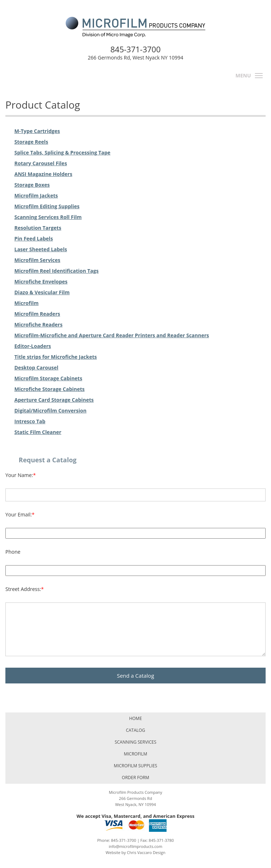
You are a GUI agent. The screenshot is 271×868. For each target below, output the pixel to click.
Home (136, 718)
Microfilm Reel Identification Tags (57, 271)
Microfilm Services (37, 260)
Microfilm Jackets (36, 195)
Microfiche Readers (38, 325)
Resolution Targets (38, 228)
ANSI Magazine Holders (43, 174)
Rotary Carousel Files (41, 163)
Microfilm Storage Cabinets (48, 378)
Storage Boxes (32, 185)
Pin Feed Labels (34, 239)
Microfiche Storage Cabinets (50, 389)
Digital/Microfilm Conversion (50, 411)
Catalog (136, 730)
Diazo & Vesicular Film (42, 292)
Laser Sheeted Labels (41, 249)
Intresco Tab (30, 421)
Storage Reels (31, 142)
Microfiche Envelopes (41, 282)
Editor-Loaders (33, 346)
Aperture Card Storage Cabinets (54, 400)
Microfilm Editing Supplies (47, 206)
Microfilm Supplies (135, 766)
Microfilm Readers (37, 314)
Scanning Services (135, 742)
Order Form (135, 778)
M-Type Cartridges (37, 131)
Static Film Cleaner (38, 432)
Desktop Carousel (36, 368)
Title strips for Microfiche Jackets (56, 357)
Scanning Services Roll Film (48, 217)
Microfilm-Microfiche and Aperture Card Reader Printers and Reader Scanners (112, 335)
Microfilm (26, 303)
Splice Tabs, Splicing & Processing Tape (62, 152)
